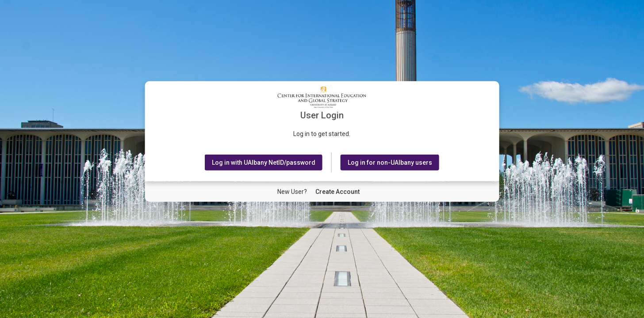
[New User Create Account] (337, 192)
